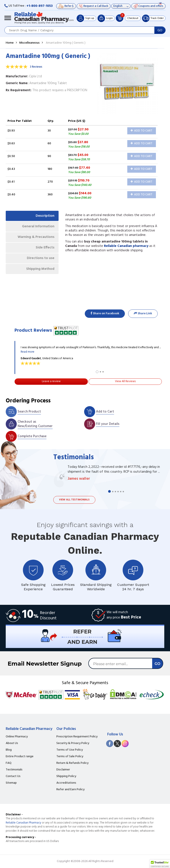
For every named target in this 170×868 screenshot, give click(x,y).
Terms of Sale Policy (70, 757)
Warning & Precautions (36, 237)
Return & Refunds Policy (72, 763)
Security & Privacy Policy (73, 743)
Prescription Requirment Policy (77, 737)
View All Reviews (125, 381)
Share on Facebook (105, 314)
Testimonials (14, 770)
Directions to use (40, 259)
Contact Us (13, 776)
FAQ (9, 763)
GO (160, 30)
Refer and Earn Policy (70, 790)
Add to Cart (141, 131)
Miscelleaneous (29, 43)
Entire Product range (20, 757)
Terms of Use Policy (70, 750)
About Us (12, 743)
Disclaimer (63, 770)
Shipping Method (40, 270)
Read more (28, 352)
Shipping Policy (66, 776)
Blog (9, 750)
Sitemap (11, 783)
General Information (38, 227)
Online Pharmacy (17, 737)
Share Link (143, 314)
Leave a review (51, 381)
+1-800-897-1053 (40, 6)
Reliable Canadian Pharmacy (23, 823)
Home (10, 43)
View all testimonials (74, 500)
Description (45, 216)
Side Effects (45, 248)
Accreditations (66, 783)
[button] (160, 864)
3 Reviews (36, 67)
